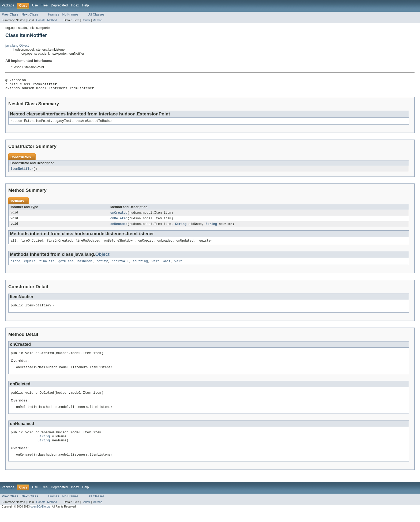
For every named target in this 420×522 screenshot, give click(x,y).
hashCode (85, 266)
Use (35, 5)
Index (75, 5)
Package (8, 5)
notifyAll (120, 266)
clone (16, 266)
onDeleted (119, 222)
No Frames (70, 14)
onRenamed (119, 228)
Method (52, 20)
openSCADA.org (41, 517)
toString (140, 266)
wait (155, 266)
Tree (44, 5)
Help (86, 5)
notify (102, 266)
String (181, 228)
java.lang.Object (17, 46)
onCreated (119, 216)
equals (30, 266)
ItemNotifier (22, 172)
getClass (66, 266)
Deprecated (59, 5)
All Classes (96, 14)
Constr (40, 20)
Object (102, 259)
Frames (53, 14)
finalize (47, 266)
